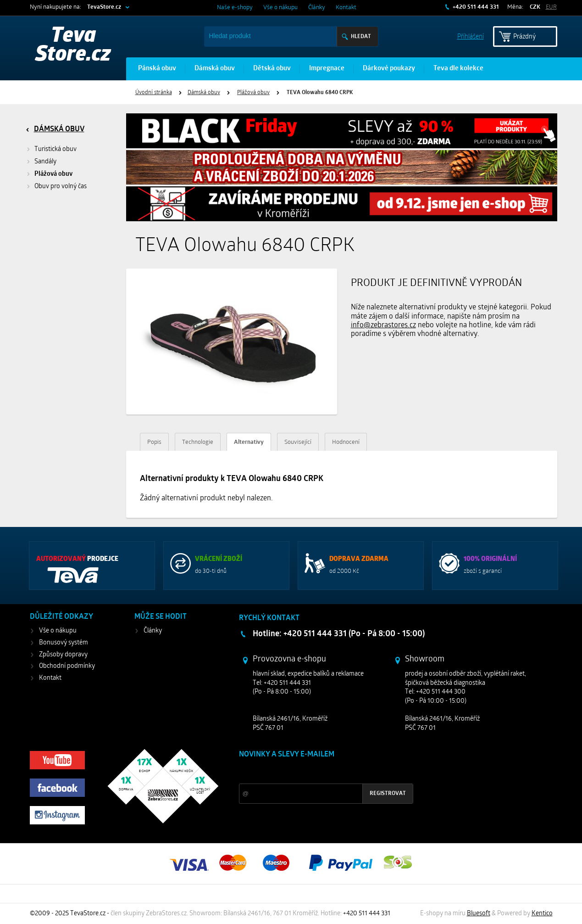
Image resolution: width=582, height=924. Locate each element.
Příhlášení (471, 36)
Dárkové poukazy (389, 69)
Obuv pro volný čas (61, 187)
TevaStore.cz (104, 7)
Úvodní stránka (154, 93)
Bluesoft (479, 914)
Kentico (542, 914)
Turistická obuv (55, 149)
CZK (535, 7)
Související (298, 442)
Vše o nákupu (280, 8)
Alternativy (249, 442)
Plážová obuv (253, 93)
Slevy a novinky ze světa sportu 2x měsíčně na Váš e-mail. (317, 772)
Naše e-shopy (235, 8)
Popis (154, 442)
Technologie (198, 442)
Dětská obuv (272, 69)
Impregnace (327, 69)
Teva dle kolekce (458, 69)
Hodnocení (346, 442)
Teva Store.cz (73, 46)
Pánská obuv (157, 69)
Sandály (45, 162)
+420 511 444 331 (475, 7)
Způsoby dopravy (63, 655)
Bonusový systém (64, 643)
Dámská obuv (215, 69)
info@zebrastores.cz (383, 325)
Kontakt (346, 8)
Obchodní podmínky (67, 666)
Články (317, 8)
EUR (551, 7)
